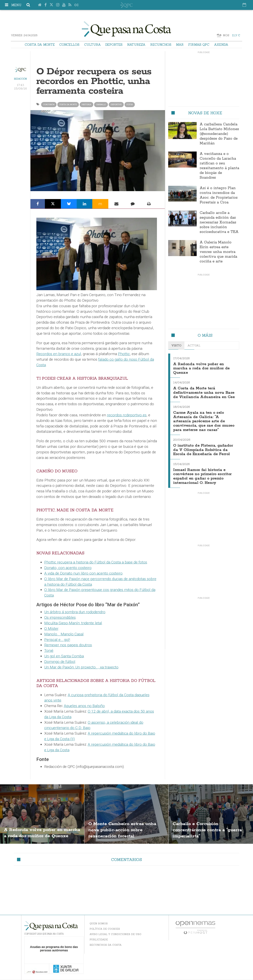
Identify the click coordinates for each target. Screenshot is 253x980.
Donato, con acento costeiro (68, 568)
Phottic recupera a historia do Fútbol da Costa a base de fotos (96, 562)
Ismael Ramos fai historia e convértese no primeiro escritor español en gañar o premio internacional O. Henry (204, 480)
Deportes (114, 45)
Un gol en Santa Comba (64, 656)
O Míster (51, 629)
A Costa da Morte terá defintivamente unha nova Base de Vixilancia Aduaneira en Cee (203, 393)
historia (86, 104)
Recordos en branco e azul (59, 354)
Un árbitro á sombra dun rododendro (75, 612)
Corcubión (49, 104)
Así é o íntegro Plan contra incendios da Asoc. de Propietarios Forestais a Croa (219, 195)
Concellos (69, 45)
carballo (101, 104)
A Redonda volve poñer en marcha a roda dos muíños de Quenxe (202, 368)
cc (76, 5)
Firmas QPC (199, 45)
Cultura (93, 45)
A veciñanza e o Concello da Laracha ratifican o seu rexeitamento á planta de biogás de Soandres (219, 166)
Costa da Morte (40, 45)
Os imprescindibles (60, 617)
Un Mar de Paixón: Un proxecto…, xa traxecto (81, 667)
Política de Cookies (105, 929)
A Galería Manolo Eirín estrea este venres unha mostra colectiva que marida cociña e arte (218, 252)
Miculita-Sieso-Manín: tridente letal (73, 623)
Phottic (124, 354)
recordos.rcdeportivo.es (127, 415)
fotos (130, 104)
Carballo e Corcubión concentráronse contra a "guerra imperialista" (204, 830)
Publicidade (99, 939)
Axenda (221, 45)
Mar (180, 45)
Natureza (136, 45)
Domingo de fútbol (60, 662)
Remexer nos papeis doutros (68, 645)
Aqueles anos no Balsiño (84, 706)
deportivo (116, 104)
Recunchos (161, 45)
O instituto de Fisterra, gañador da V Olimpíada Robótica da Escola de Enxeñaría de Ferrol (198, 452)
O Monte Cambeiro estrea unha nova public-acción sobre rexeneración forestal (124, 830)
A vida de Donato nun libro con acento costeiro (83, 573)
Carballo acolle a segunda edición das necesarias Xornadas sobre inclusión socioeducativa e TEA (219, 222)
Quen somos (99, 923)
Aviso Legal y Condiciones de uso (115, 934)
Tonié (49, 651)
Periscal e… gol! (57, 640)
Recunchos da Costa (106, 945)
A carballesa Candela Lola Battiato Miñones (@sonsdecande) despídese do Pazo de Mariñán (219, 134)
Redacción (20, 79)
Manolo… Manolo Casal (64, 634)
